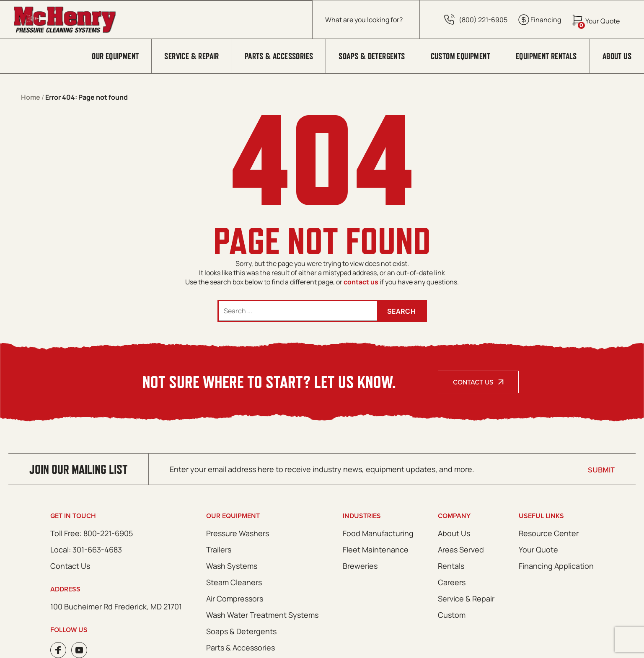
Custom (452, 615)
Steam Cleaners (234, 582)
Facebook (58, 650)
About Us (617, 56)
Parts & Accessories (279, 56)
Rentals (451, 566)
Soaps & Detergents (372, 56)
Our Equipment (115, 56)
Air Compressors (235, 599)
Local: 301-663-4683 (86, 550)
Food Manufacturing (378, 533)
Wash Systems (232, 566)
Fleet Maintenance (376, 550)
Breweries (360, 566)
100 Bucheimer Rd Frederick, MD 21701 (116, 606)
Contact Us (473, 382)
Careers (452, 582)
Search (401, 311)
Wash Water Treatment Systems (262, 615)
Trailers (219, 550)
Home (31, 97)
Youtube (79, 650)
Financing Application (556, 566)
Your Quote (538, 550)
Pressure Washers (238, 533)
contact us (361, 282)
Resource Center (549, 533)
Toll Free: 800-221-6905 (92, 533)
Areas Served (461, 550)
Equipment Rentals (546, 56)
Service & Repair (191, 56)
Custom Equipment (460, 56)
